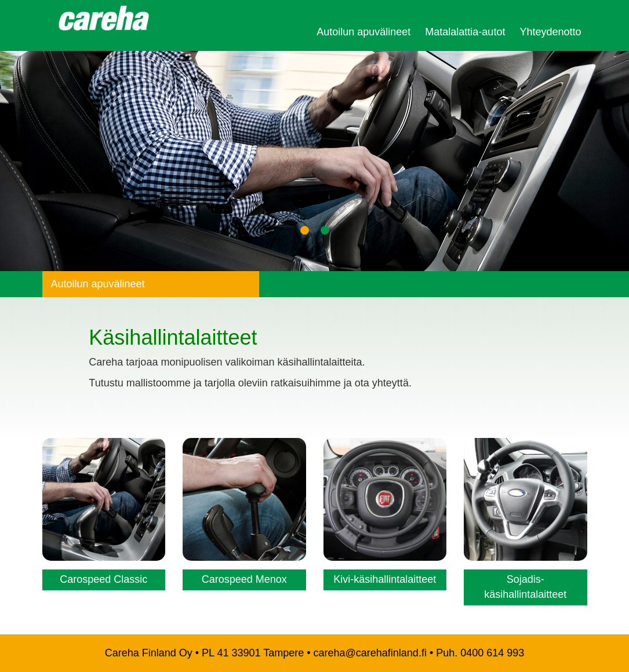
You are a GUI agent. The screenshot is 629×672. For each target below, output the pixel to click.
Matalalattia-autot (465, 32)
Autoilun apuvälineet (363, 32)
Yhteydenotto (550, 32)
